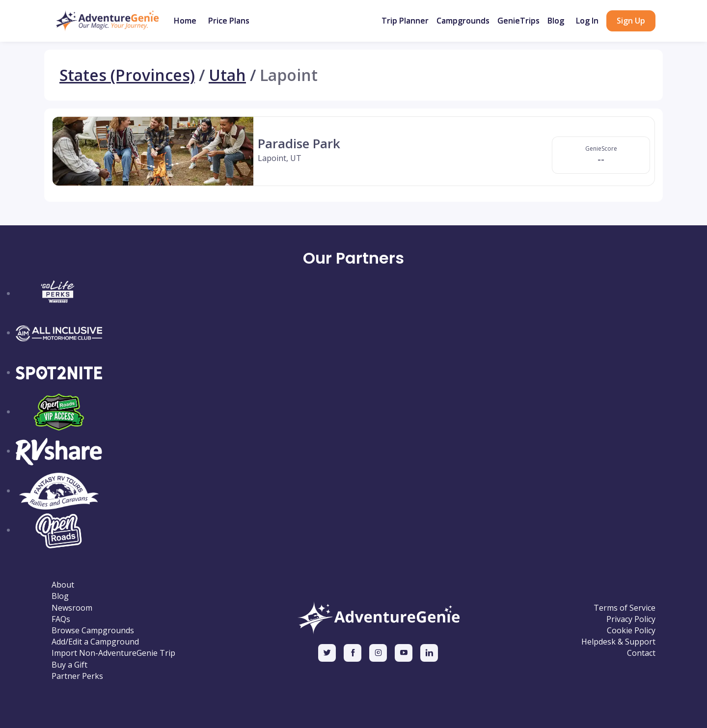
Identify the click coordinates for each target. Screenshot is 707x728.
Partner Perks (77, 676)
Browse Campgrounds (93, 631)
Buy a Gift (69, 665)
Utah (227, 75)
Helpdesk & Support (618, 642)
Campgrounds (463, 21)
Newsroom (72, 608)
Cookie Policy (631, 631)
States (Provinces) (127, 75)
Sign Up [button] (631, 21)
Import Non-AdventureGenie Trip (113, 653)
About (63, 585)
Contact (641, 653)
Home (185, 21)
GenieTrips (518, 21)
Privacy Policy (631, 619)
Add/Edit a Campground (95, 642)
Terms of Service (625, 608)
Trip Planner (405, 21)
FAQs (61, 619)
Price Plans (229, 21)
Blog (556, 21)
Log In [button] (587, 21)
